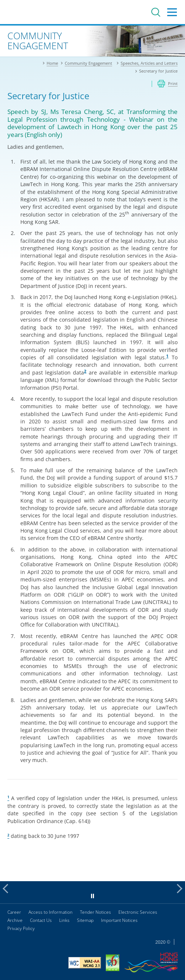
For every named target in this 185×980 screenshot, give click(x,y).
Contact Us (41, 920)
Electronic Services (138, 912)
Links (64, 920)
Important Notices (119, 920)
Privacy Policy (21, 928)
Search (156, 12)
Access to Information (51, 912)
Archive (15, 920)
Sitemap (85, 920)
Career (14, 912)
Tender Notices (95, 912)
